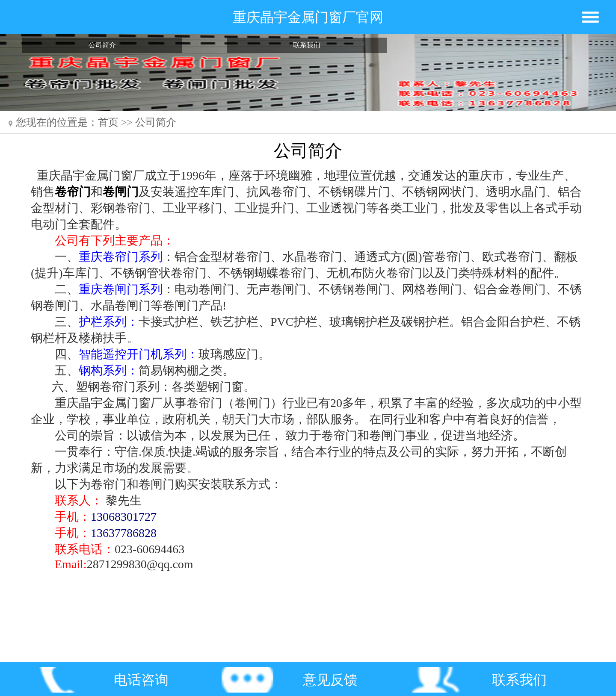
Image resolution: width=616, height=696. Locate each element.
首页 (108, 122)
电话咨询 (141, 680)
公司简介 (102, 45)
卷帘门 (73, 192)
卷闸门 (121, 192)
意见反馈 (330, 680)
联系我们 (307, 45)
